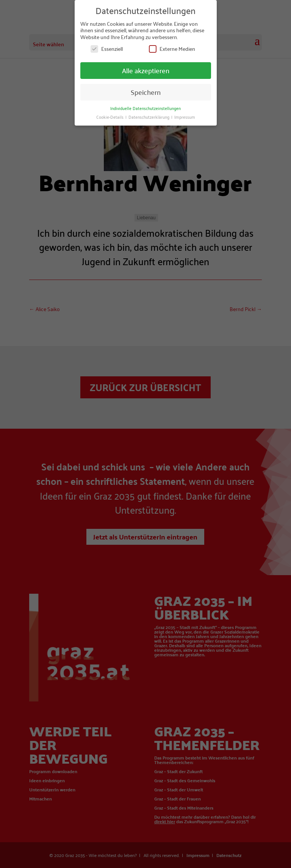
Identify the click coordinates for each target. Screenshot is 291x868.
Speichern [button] (146, 92)
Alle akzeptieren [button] (146, 70)
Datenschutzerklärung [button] (149, 117)
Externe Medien (172, 49)
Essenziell (107, 49)
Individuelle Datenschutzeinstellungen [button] (145, 108)
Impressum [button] (185, 117)
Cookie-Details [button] (110, 117)
